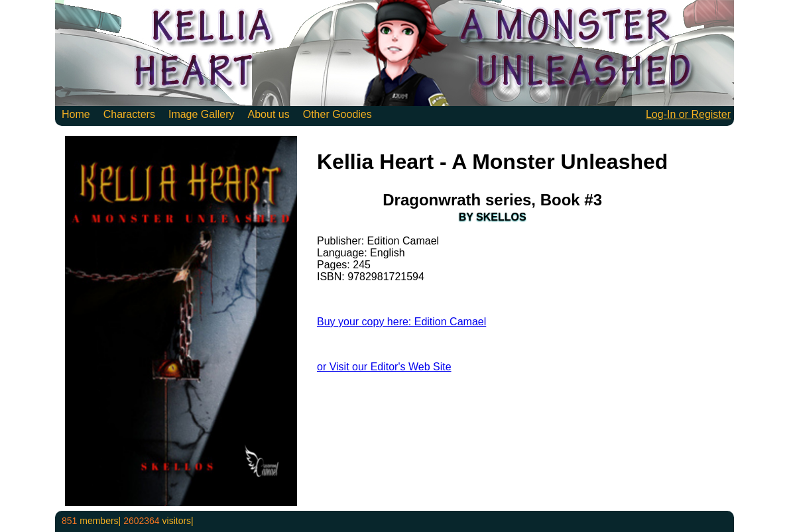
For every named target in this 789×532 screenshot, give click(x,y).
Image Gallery (202, 114)
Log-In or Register (688, 114)
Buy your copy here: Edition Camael (401, 322)
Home (76, 114)
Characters (129, 114)
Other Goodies (337, 114)
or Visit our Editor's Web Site (384, 367)
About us (269, 114)
